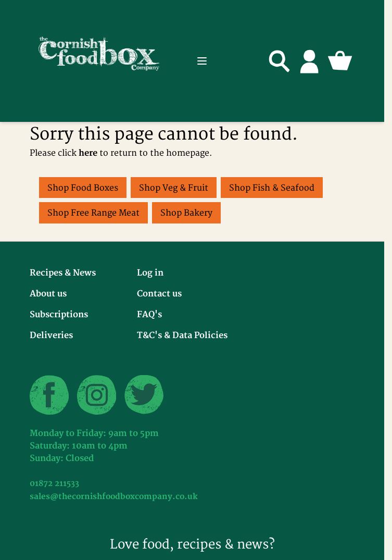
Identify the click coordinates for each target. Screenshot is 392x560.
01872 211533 (54, 484)
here (88, 153)
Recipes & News (63, 273)
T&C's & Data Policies (182, 335)
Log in (150, 273)
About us (48, 294)
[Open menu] (202, 61)
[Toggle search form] (280, 61)
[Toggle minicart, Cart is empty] (340, 61)
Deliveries (51, 335)
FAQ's (149, 315)
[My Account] (310, 61)
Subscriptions (59, 315)
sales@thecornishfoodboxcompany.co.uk (114, 497)
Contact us (159, 294)
